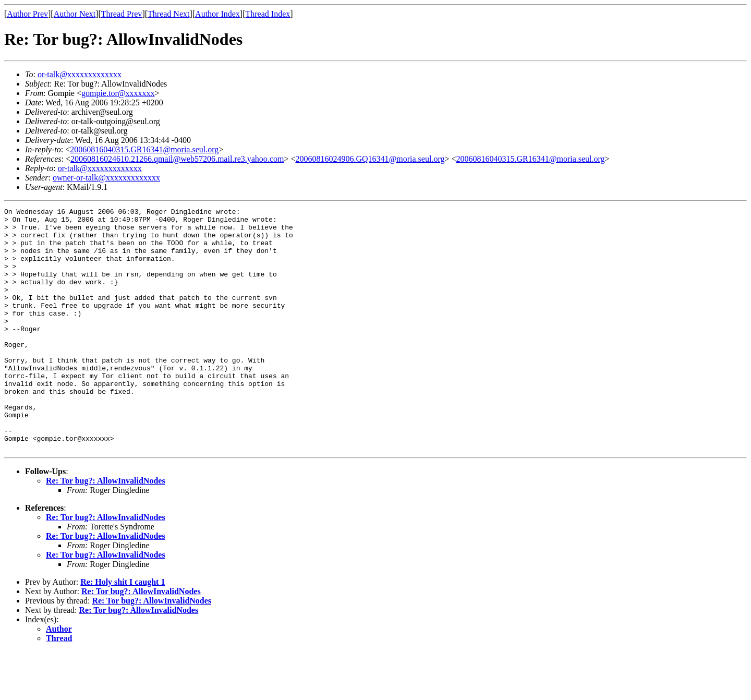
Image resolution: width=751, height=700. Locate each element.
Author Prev (27, 14)
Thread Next (168, 14)
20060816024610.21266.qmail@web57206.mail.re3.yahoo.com (177, 159)
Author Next (75, 14)
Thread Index (268, 14)
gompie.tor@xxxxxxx (118, 93)
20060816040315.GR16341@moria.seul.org (144, 149)
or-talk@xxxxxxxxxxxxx (80, 74)
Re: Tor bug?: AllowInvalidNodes (106, 529)
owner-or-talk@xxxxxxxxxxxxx (106, 178)
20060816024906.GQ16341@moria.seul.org (370, 159)
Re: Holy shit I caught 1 (123, 630)
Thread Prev (122, 14)
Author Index (217, 14)
